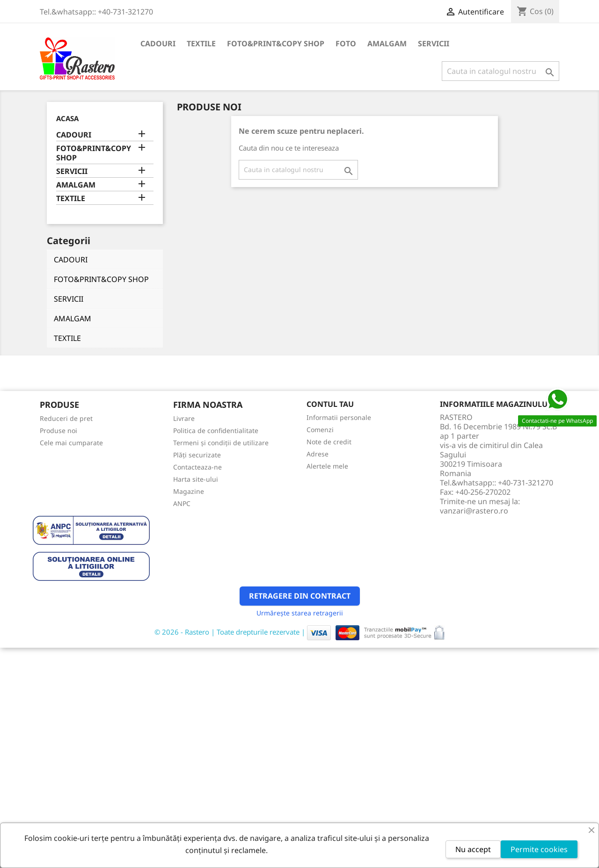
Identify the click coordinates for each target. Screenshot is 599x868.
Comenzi (320, 430)
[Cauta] (500, 71)
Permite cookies (539, 849)
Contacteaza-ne (197, 467)
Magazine (189, 491)
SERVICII (434, 43)
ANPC (182, 503)
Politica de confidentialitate (216, 430)
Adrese (318, 454)
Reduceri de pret (66, 418)
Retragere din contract (300, 596)
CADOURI (158, 43)
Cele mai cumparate (71, 443)
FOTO (346, 43)
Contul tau (330, 404)
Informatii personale (339, 417)
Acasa (67, 118)
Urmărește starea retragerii (300, 613)
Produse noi (58, 430)
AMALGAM (387, 43)
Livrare (184, 418)
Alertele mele (327, 466)
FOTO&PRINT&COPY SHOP (276, 43)
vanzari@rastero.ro (474, 511)
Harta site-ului (196, 479)
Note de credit (329, 442)
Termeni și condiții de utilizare (221, 443)
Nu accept (473, 849)
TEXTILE (201, 43)
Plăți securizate (197, 455)
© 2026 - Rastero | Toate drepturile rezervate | (231, 632)
